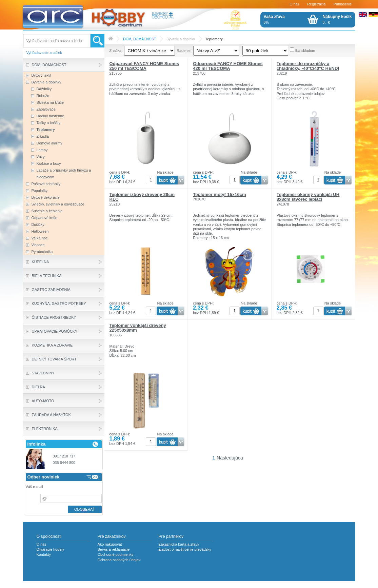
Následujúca (230, 458)
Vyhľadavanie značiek (44, 53)
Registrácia (316, 4)
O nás (294, 4)
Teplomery (214, 39)
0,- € (337, 19)
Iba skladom (305, 51)
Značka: (116, 51)
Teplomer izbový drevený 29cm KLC (142, 197)
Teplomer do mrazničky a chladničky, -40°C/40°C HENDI (308, 66)
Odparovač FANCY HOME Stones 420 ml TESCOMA (228, 66)
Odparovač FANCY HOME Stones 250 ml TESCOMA (144, 66)
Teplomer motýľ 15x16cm (219, 194)
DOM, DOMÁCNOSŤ (140, 39)
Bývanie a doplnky (181, 39)
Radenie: (184, 51)
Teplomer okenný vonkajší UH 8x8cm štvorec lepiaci (308, 197)
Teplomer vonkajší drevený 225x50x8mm (138, 328)
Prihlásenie (343, 4)
